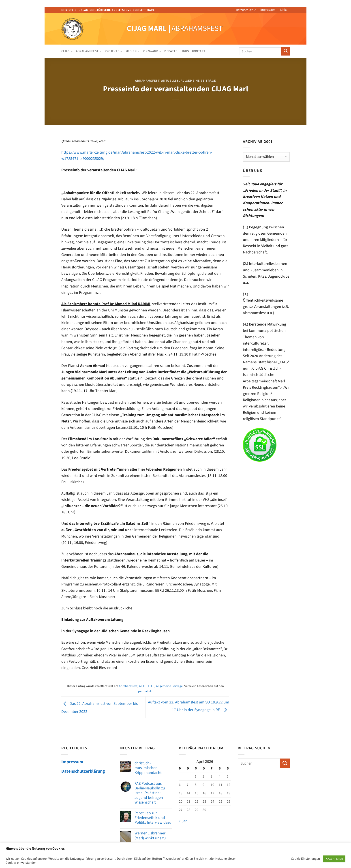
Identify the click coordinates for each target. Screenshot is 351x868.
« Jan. (184, 821)
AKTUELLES (170, 81)
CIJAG (67, 51)
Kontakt (199, 51)
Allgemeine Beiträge (198, 81)
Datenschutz (246, 10)
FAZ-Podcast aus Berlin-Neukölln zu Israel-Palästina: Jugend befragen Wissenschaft (150, 793)
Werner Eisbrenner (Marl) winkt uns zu (150, 836)
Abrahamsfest (89, 51)
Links (284, 10)
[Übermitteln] (286, 51)
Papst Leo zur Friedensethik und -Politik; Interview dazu (153, 818)
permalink (145, 691)
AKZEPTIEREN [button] (334, 859)
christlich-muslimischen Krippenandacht (148, 768)
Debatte (171, 51)
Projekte (114, 51)
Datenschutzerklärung (83, 771)
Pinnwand (152, 51)
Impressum (268, 10)
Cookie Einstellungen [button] (305, 859)
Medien (133, 51)
